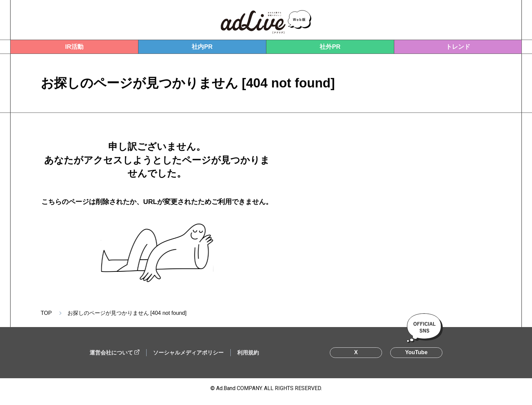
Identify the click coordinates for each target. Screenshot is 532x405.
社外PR (330, 47)
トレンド (458, 47)
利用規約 (248, 353)
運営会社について (111, 353)
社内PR (202, 47)
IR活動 (74, 47)
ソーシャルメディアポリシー (188, 353)
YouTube (416, 352)
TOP (46, 313)
